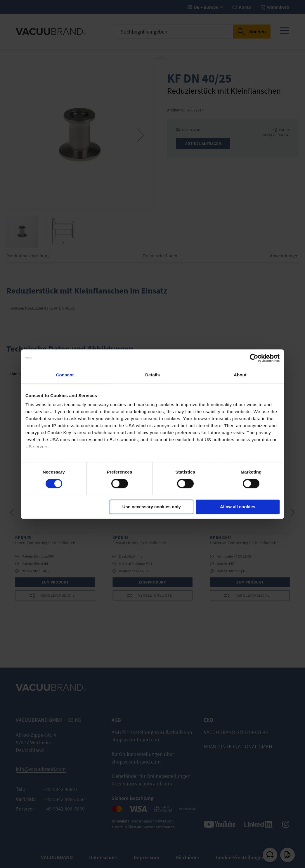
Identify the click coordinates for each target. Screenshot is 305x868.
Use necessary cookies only (152, 507)
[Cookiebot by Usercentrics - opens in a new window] (254, 358)
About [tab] (240, 375)
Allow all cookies (238, 507)
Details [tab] (152, 375)
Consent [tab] (65, 375)
